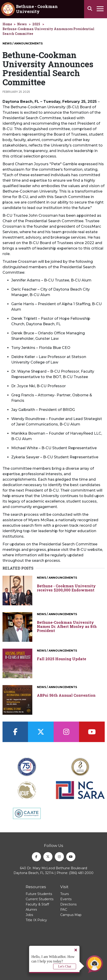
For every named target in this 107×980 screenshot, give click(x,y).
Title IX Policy (36, 920)
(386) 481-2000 (81, 873)
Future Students (39, 894)
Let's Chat (65, 966)
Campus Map (71, 915)
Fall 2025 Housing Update (62, 659)
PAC (64, 910)
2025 (36, 24)
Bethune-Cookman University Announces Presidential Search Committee (48, 31)
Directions (68, 904)
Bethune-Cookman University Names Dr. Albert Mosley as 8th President (67, 626)
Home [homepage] (7, 24)
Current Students (40, 899)
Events (66, 899)
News (22, 24)
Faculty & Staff (37, 904)
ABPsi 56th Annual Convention (66, 695)
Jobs (29, 915)
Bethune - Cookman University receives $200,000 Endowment (66, 588)
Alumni (31, 910)
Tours (64, 894)
